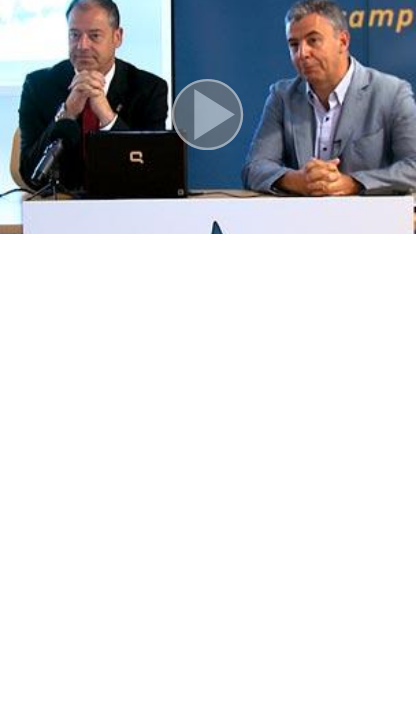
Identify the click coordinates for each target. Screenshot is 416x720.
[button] (208, 117)
